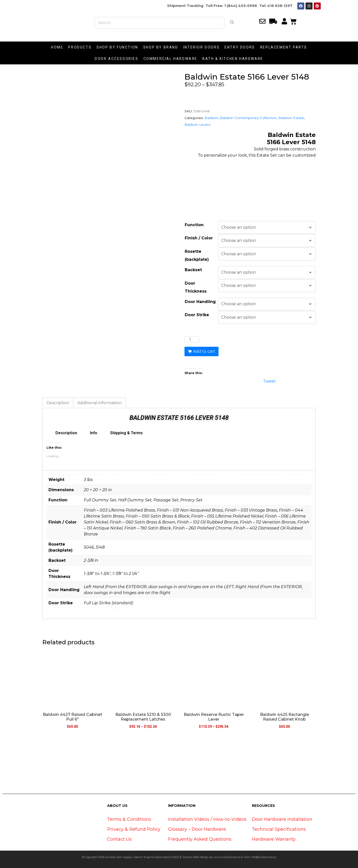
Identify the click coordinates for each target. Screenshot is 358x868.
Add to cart (204, 351)
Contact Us (119, 839)
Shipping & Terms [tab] (126, 433)
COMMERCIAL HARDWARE (170, 59)
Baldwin (211, 118)
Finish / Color (199, 238)
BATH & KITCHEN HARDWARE (233, 59)
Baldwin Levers (197, 125)
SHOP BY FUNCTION (117, 47)
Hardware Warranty (274, 839)
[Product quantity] (192, 340)
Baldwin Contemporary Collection (248, 118)
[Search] (232, 22)
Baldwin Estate (291, 118)
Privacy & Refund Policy (134, 829)
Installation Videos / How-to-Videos (207, 819)
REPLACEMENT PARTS (284, 47)
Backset (193, 270)
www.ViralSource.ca (227, 857)
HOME (57, 47)
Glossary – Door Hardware (197, 829)
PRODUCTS (80, 47)
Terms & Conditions (129, 819)
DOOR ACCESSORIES (117, 59)
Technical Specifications (279, 829)
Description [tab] (58, 403)
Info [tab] (94, 433)
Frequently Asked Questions (200, 839)
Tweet (269, 381)
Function (194, 225)
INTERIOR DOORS (201, 47)
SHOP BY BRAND (161, 47)
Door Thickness (196, 287)
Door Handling (200, 302)
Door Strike (197, 315)
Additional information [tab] (99, 403)
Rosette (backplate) (197, 255)
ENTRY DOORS (240, 47)
